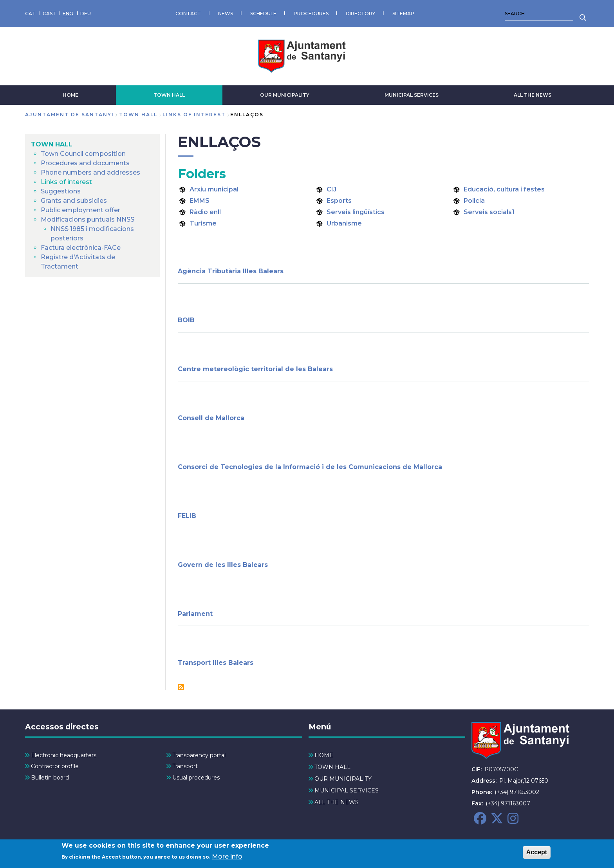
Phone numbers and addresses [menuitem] (90, 172)
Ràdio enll (205, 212)
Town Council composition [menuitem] (83, 154)
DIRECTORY (360, 14)
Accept (537, 853)
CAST (49, 14)
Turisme (203, 223)
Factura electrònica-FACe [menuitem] (81, 248)
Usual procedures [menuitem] (196, 778)
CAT (30, 14)
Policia (474, 201)
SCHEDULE (263, 14)
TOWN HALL (169, 95)
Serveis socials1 (489, 212)
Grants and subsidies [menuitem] (74, 201)
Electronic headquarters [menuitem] (64, 755)
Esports (339, 201)
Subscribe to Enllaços (181, 687)
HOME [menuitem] (324, 755)
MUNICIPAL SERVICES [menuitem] (347, 790)
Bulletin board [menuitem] (50, 778)
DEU (86, 14)
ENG (68, 14)
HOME (70, 95)
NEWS (226, 14)
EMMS (200, 201)
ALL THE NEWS (533, 95)
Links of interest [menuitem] (66, 182)
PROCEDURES (311, 14)
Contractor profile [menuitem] (55, 766)
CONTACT (188, 14)
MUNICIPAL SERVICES (412, 95)
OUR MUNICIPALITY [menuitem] (343, 779)
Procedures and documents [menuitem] (85, 163)
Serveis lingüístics (356, 212)
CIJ (331, 189)
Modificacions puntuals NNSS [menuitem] (88, 219)
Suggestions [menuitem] (61, 191)
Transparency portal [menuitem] (199, 755)
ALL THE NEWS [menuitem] (337, 802)
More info (227, 858)
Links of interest (194, 115)
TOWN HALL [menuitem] (52, 144)
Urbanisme (344, 223)
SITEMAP (403, 14)
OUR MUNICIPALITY (285, 95)
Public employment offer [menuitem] (80, 210)
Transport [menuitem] (185, 766)
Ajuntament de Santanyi (70, 115)
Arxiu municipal (214, 189)
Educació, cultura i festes (504, 189)
